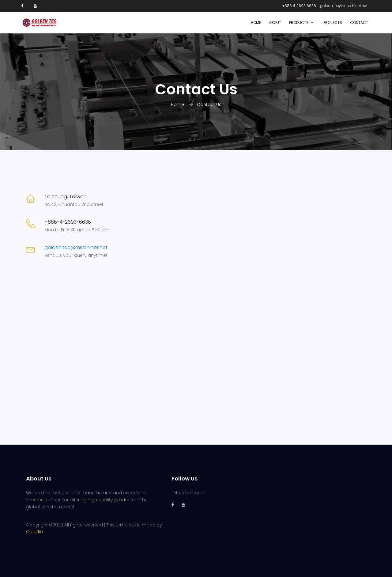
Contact (359, 23)
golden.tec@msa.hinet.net (344, 6)
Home (256, 23)
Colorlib (34, 532)
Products (299, 23)
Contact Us (209, 104)
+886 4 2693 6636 (299, 6)
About (275, 23)
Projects (333, 23)
